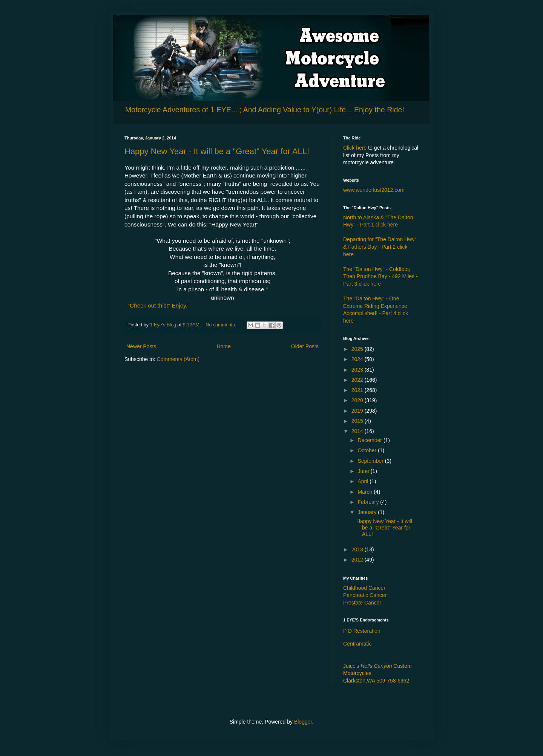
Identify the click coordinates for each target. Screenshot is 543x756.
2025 (358, 349)
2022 (358, 380)
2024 (358, 359)
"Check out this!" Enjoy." (159, 305)
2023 (358, 370)
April (364, 481)
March (366, 492)
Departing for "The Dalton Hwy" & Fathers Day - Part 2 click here (380, 247)
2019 (358, 411)
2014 (358, 431)
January (368, 512)
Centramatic (357, 644)
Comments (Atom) (178, 359)
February (369, 502)
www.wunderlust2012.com (374, 190)
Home (223, 346)
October (368, 450)
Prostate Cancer (362, 603)
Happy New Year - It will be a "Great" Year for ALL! (217, 151)
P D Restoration (362, 631)
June (364, 471)
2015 (358, 421)
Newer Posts (141, 346)
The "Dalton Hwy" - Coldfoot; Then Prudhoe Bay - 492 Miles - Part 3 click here (380, 276)
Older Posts (305, 346)
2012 (358, 560)
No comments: (222, 325)
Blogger (303, 722)
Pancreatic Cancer (365, 595)
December (370, 440)
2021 (358, 390)
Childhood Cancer (364, 588)
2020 (358, 400)
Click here (355, 148)
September (371, 461)
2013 (358, 549)
